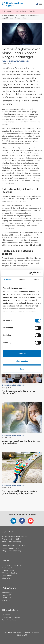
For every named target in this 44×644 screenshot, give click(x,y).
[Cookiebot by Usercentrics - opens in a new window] (31, 273)
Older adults (7, 575)
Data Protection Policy (11, 617)
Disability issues (8, 570)
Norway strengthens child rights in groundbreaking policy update (20, 492)
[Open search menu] (37, 4)
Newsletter (6, 600)
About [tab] (36, 280)
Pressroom (6, 615)
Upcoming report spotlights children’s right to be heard (21, 442)
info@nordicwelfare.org (11, 542)
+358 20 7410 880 (15, 548)
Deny (22, 369)
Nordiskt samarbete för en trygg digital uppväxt (19, 392)
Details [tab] (22, 280)
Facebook (6, 593)
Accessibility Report (10, 620)
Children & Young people (12, 565)
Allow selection (22, 361)
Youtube (5, 595)
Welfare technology (10, 573)
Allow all (22, 353)
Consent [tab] (8, 280)
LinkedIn (5, 598)
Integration (6, 578)
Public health (7, 568)
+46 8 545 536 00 (14, 539)
